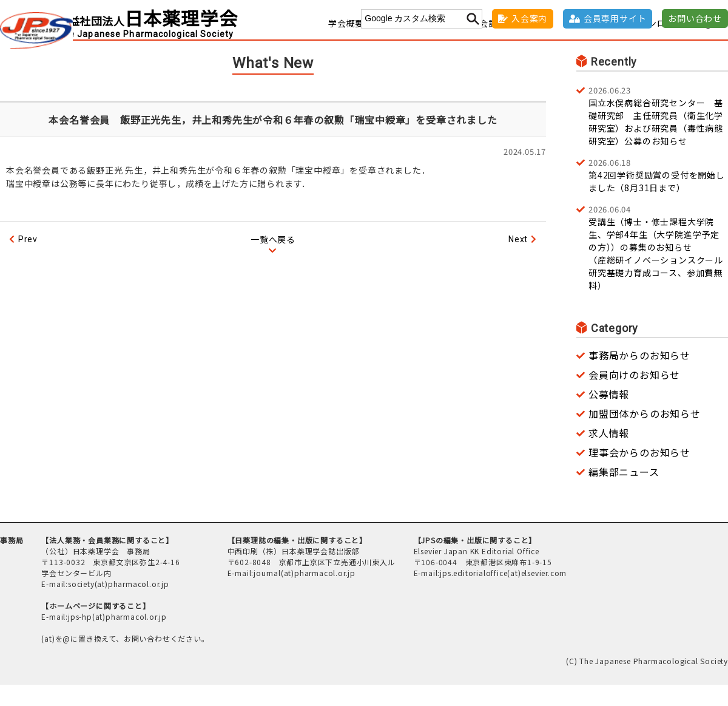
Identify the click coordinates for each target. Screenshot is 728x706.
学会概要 (346, 44)
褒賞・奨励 (531, 44)
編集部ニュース (624, 493)
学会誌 (484, 44)
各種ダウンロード (648, 44)
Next (518, 260)
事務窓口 (393, 44)
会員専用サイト (615, 18)
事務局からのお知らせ (639, 376)
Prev (28, 260)
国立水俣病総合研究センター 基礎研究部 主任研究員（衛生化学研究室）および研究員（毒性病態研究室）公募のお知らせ (658, 137)
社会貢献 (583, 44)
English (711, 44)
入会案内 (529, 18)
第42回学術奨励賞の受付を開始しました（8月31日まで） (658, 196)
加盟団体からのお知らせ (645, 435)
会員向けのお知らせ (634, 396)
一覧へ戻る (273, 260)
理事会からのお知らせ (639, 473)
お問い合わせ (695, 18)
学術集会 (441, 44)
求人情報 (609, 454)
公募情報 (609, 415)
